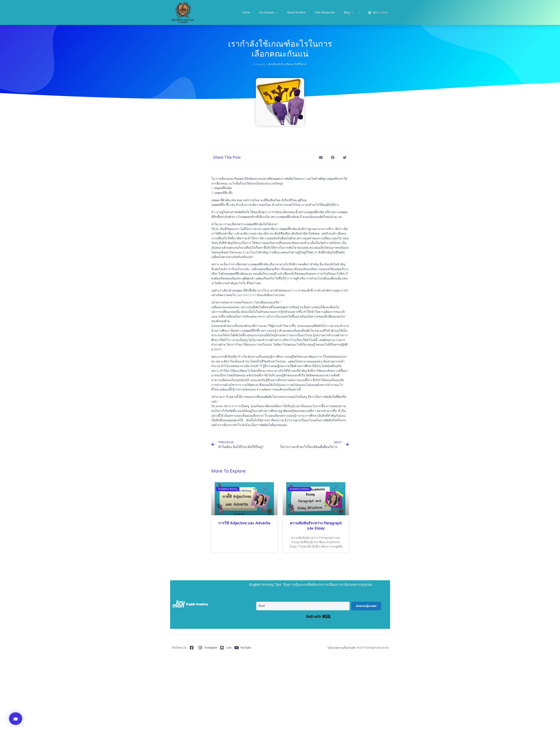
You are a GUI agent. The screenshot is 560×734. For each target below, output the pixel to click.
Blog (349, 13)
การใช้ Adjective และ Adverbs (244, 523)
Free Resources (325, 12)
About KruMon (296, 12)
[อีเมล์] (303, 606)
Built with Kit (318, 616)
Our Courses (268, 13)
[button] (16, 719)
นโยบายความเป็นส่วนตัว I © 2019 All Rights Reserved (358, 648)
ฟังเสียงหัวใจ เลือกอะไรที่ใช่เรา (287, 64)
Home (246, 12)
